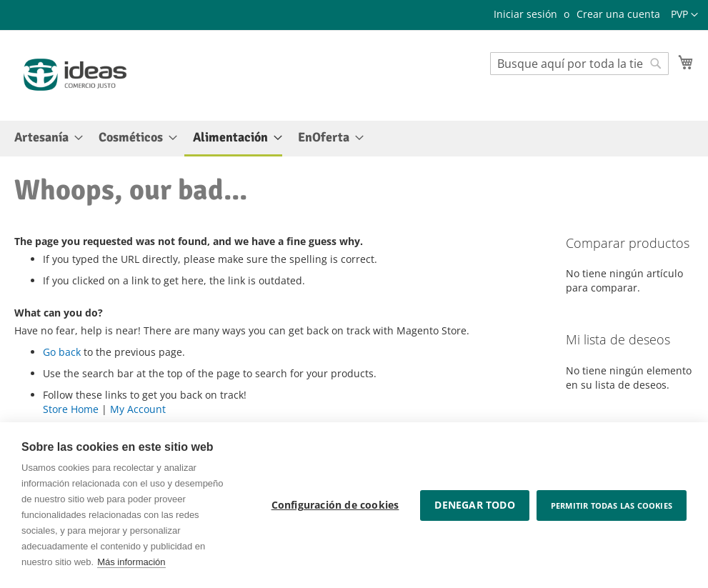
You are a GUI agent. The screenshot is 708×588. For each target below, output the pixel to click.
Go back (62, 352)
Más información (131, 562)
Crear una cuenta (618, 14)
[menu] (354, 139)
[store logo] (75, 75)
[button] (684, 15)
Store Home (71, 409)
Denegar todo (474, 505)
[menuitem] (44, 138)
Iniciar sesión (525, 14)
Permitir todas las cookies (612, 505)
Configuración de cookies (335, 505)
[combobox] (579, 64)
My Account (138, 409)
